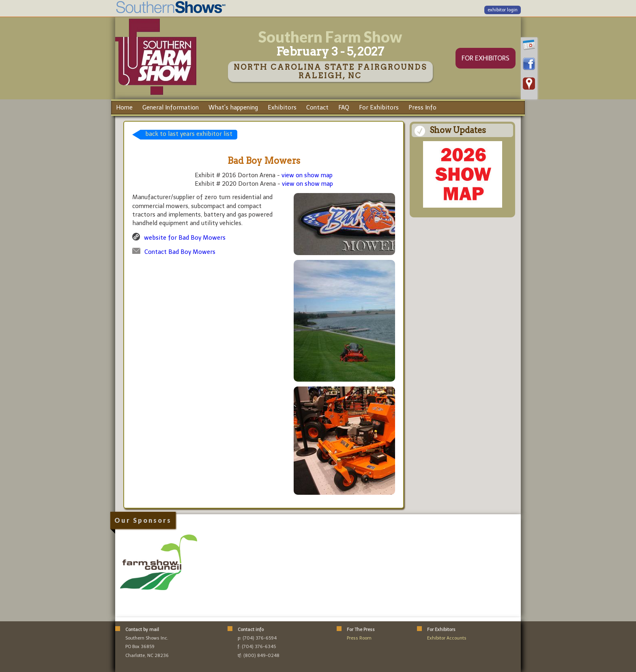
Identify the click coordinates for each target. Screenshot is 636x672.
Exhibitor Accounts (447, 638)
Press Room (359, 638)
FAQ (344, 107)
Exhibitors (282, 107)
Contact (317, 107)
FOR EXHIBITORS (486, 58)
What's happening (233, 107)
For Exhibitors (379, 107)
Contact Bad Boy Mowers (180, 252)
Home (124, 107)
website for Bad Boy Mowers (185, 238)
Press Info (422, 107)
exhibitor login (503, 10)
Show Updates (458, 130)
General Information (171, 107)
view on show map (307, 175)
